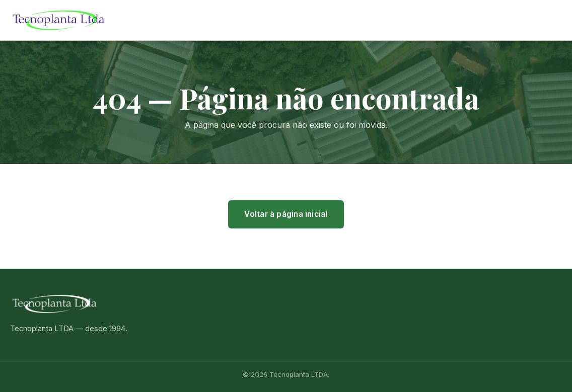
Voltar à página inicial (286, 214)
